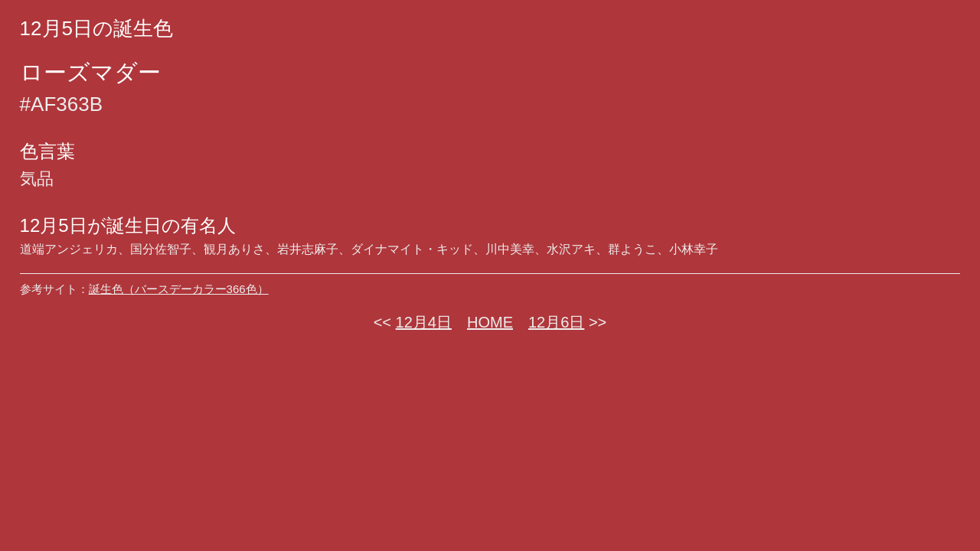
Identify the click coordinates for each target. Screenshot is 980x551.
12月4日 (424, 322)
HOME (490, 322)
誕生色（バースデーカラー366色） (179, 289)
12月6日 (556, 322)
